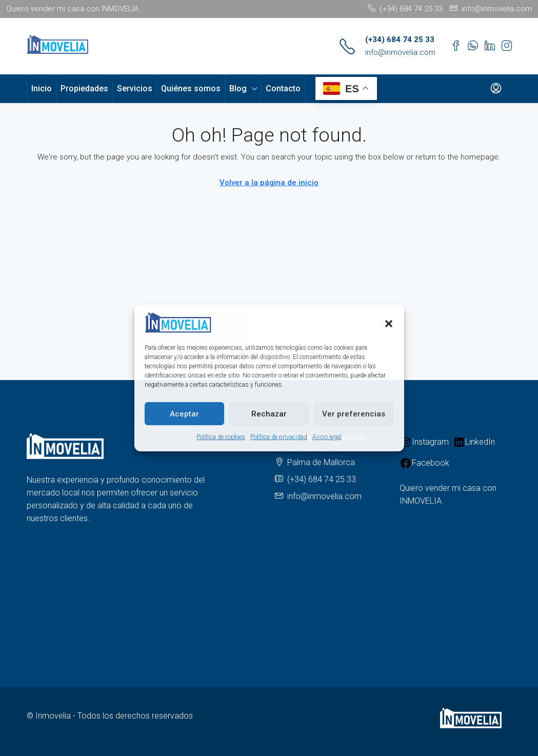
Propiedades (84, 88)
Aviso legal (327, 437)
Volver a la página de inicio (269, 183)
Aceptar (184, 414)
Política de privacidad (279, 437)
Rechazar (269, 414)
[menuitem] (496, 89)
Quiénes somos (191, 88)
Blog (238, 88)
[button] (389, 323)
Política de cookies (221, 437)
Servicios (135, 88)
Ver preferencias (354, 414)
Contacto (283, 88)
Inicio (42, 88)
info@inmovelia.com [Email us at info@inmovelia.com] (324, 496)
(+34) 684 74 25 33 (400, 39)
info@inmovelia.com (400, 52)
